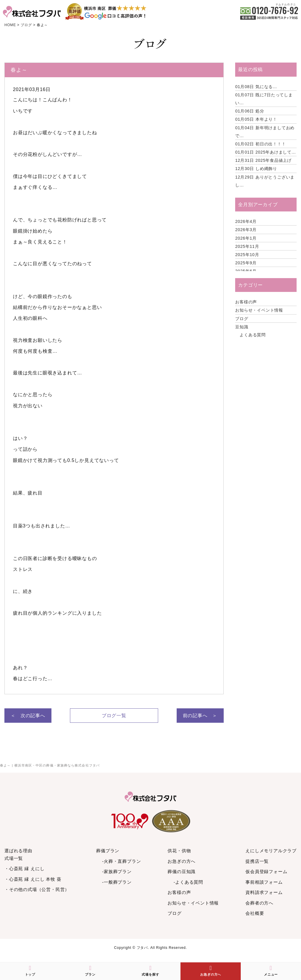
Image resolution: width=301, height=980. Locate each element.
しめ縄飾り (256, 169)
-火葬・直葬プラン (121, 861)
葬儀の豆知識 (182, 871)
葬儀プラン (108, 851)
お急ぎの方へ (182, 861)
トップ (30, 971)
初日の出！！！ (260, 144)
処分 (250, 111)
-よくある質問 (188, 882)
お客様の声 (246, 302)
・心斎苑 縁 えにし (24, 869)
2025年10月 (247, 255)
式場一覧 (14, 858)
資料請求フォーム (264, 892)
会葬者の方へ (259, 903)
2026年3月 (246, 230)
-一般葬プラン (117, 882)
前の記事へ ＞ (200, 716)
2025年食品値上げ (263, 160)
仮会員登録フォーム (266, 871)
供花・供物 (179, 851)
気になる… (256, 87)
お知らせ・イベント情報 (259, 310)
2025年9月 (246, 263)
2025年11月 (247, 246)
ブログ (242, 319)
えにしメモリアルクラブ (271, 851)
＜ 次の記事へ (28, 716)
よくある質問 (253, 335)
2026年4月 (246, 221)
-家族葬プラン (117, 871)
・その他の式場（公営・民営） (37, 889)
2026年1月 (246, 238)
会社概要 (255, 913)
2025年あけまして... (265, 152)
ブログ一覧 (114, 716)
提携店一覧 (257, 861)
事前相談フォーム (264, 882)
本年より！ (256, 119)
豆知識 (242, 327)
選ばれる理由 (18, 851)
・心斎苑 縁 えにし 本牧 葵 (33, 879)
